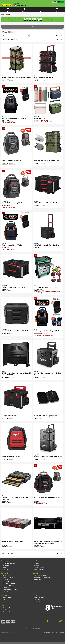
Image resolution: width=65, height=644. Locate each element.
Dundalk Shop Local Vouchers (9, 589)
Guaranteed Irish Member (40, 575)
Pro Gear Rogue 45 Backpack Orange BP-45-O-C (47, 331)
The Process (5, 569)
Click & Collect (6, 591)
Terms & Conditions (38, 598)
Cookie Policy (37, 602)
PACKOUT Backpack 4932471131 (11, 457)
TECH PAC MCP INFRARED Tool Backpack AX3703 (47, 497)
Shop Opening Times (39, 569)
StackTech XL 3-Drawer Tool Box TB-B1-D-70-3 (15, 331)
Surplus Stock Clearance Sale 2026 (42, 577)
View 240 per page (13, 40)
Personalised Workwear (8, 563)
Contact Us (36, 565)
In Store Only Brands (7, 587)
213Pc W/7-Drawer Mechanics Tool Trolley (45, 287)
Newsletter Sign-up (38, 567)
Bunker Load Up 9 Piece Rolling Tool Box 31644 (46, 161)
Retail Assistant (6, 610)
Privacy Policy (37, 600)
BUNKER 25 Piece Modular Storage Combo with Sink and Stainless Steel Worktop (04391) (48, 542)
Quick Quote (5, 565)
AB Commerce (61, 633)
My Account (5, 575)
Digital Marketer (6, 608)
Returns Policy (6, 581)
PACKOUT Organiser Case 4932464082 (13, 541)
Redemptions (37, 579)
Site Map (4, 600)
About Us (36, 563)
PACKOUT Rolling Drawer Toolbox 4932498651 (46, 245)
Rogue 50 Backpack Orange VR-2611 (12, 245)
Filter (33, 27)
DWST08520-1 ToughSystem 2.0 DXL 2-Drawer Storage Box (15, 498)
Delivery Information (7, 577)
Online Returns (6, 579)
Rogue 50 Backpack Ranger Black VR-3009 (14, 118)
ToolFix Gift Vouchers (8, 585)
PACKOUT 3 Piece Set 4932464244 (43, 78)
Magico (50, 633)
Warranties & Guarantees (9, 583)
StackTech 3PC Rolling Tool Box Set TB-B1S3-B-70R (48, 457)
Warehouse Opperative (8, 612)
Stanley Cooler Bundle (39, 118)
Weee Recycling (6, 598)
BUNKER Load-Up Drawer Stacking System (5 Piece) (16, 78)
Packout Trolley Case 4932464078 (12, 416)
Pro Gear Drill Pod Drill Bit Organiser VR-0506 (46, 416)
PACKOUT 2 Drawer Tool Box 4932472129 (14, 287)
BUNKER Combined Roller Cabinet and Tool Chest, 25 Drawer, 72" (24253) (16, 374)
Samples (4, 567)
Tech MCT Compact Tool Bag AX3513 (12, 161)
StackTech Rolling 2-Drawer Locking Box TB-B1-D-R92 (47, 374)
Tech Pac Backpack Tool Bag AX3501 (12, 203)
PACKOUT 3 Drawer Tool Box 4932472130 (45, 203)
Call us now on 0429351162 (32, 629)
